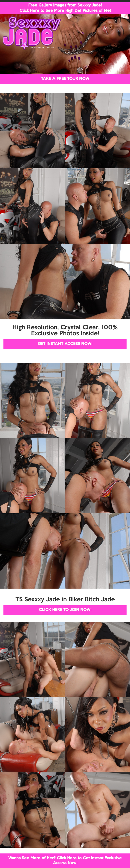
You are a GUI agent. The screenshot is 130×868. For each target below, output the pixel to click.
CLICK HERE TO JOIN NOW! (65, 610)
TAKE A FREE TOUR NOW (65, 79)
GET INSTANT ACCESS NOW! (65, 344)
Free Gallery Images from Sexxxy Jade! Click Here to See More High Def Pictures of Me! (65, 8)
